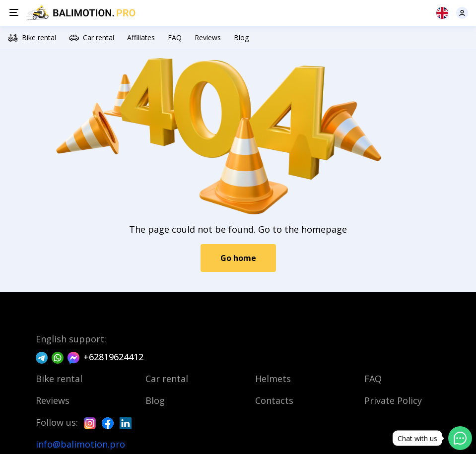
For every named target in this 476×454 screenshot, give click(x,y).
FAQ (175, 37)
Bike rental (32, 38)
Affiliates (141, 37)
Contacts (274, 400)
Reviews (208, 37)
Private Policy (393, 400)
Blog (241, 37)
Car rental (92, 38)
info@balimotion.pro (80, 444)
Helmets (273, 379)
